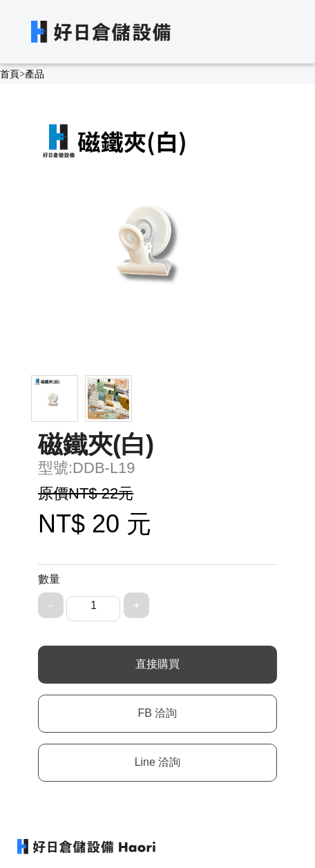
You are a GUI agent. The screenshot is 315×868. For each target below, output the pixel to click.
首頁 (10, 74)
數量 (49, 579)
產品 (35, 74)
